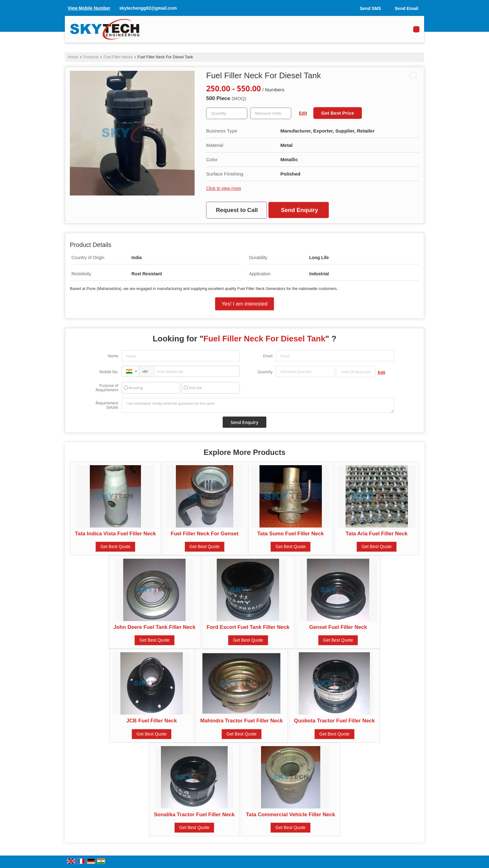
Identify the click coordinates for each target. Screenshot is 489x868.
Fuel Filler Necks (118, 57)
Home (73, 57)
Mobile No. (109, 372)
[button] (89, 8)
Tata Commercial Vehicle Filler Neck (291, 815)
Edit (303, 113)
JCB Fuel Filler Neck (152, 721)
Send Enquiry (300, 210)
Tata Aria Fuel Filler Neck (377, 534)
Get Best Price (338, 113)
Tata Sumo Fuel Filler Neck (290, 534)
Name (113, 356)
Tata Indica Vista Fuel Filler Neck (115, 534)
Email (268, 356)
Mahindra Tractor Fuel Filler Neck (242, 721)
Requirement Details (107, 405)
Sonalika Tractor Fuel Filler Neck (194, 815)
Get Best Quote (116, 547)
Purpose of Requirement (107, 388)
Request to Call (237, 210)
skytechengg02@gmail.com (148, 8)
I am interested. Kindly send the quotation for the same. (258, 405)
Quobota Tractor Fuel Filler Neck (334, 721)
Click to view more (224, 188)
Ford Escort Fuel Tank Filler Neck (248, 627)
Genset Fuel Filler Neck (338, 627)
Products (91, 57)
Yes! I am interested (244, 304)
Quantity (265, 372)
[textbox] (271, 113)
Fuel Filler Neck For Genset (204, 534)
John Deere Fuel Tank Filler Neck (155, 627)
